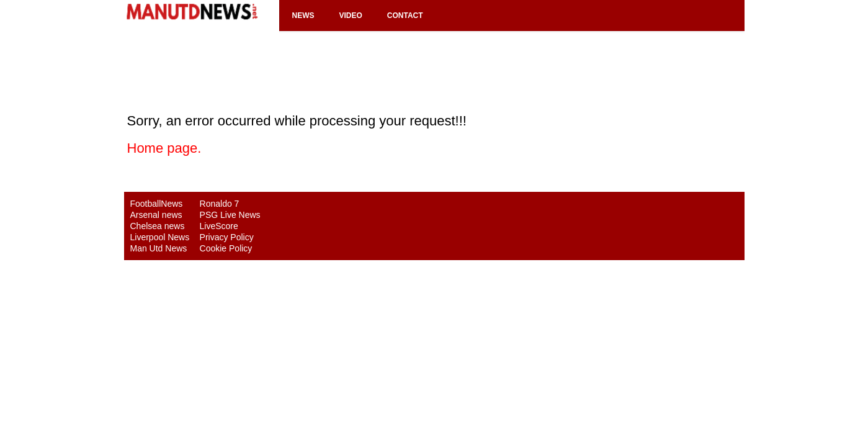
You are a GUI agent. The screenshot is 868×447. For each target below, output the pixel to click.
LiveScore (219, 226)
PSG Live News (230, 215)
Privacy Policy (227, 237)
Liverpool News (160, 237)
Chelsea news (158, 226)
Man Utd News (159, 248)
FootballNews (157, 204)
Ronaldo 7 (220, 204)
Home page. (164, 148)
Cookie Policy (226, 248)
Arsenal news (156, 215)
